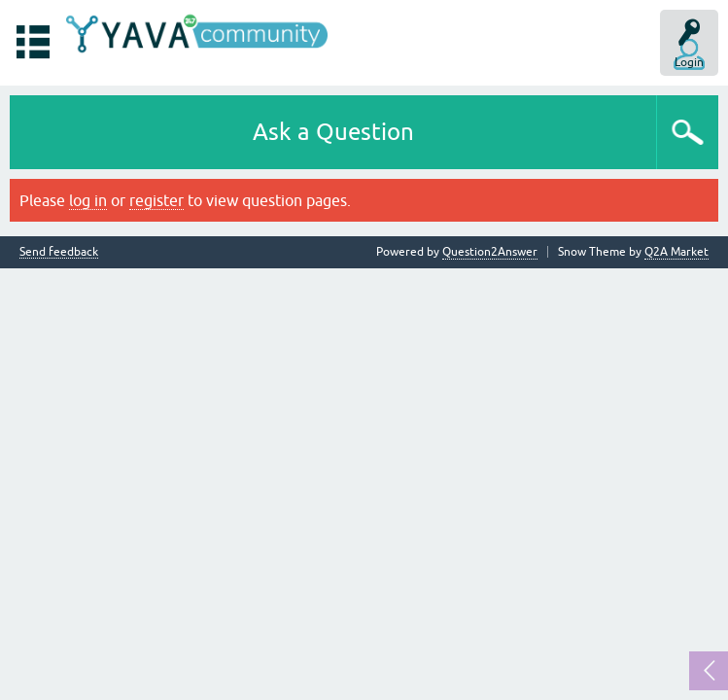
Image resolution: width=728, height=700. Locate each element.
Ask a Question (333, 132)
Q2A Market (676, 252)
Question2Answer (490, 252)
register (156, 200)
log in (88, 200)
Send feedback (59, 252)
